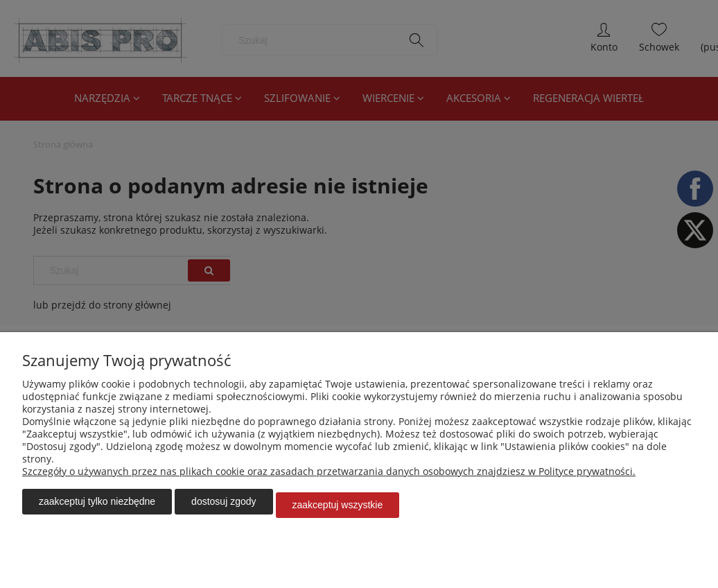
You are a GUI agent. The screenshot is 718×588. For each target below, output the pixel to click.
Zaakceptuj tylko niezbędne (97, 508)
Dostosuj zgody (224, 508)
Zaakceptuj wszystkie (338, 508)
